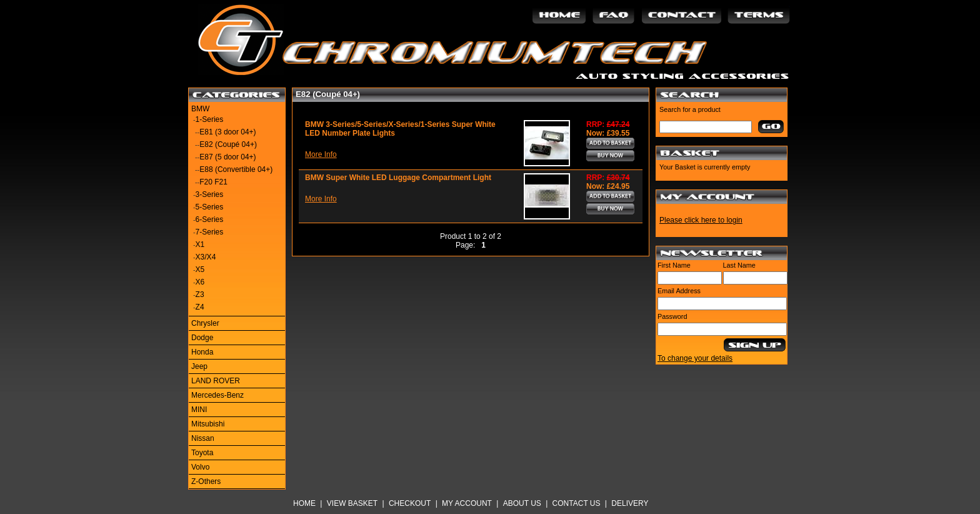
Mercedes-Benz (217, 395)
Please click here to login (701, 220)
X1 (200, 244)
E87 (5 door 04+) (227, 157)
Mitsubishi (208, 424)
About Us (522, 503)
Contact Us (577, 503)
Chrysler (205, 323)
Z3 (200, 295)
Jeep (199, 366)
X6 (200, 282)
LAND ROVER (216, 381)
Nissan (203, 438)
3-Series (210, 194)
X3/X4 (206, 257)
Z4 (200, 307)
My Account (467, 503)
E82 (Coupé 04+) (228, 144)
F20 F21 (213, 182)
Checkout (410, 503)
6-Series (210, 219)
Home (304, 503)
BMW (200, 109)
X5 (200, 270)
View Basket (352, 503)
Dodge (202, 338)
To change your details (695, 358)
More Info (321, 154)
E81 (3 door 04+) (227, 132)
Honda (202, 352)
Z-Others (206, 481)
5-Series (210, 207)
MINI (199, 410)
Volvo (200, 467)
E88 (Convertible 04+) (236, 169)
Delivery (630, 503)
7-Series (210, 232)
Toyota (202, 453)
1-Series (210, 119)
